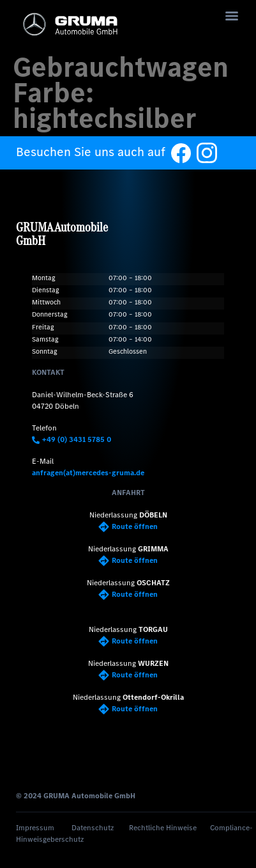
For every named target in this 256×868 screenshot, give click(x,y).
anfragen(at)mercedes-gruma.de (88, 473)
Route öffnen (128, 526)
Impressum (35, 828)
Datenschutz (93, 828)
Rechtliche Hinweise (163, 828)
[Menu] (232, 16)
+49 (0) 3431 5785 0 (72, 439)
